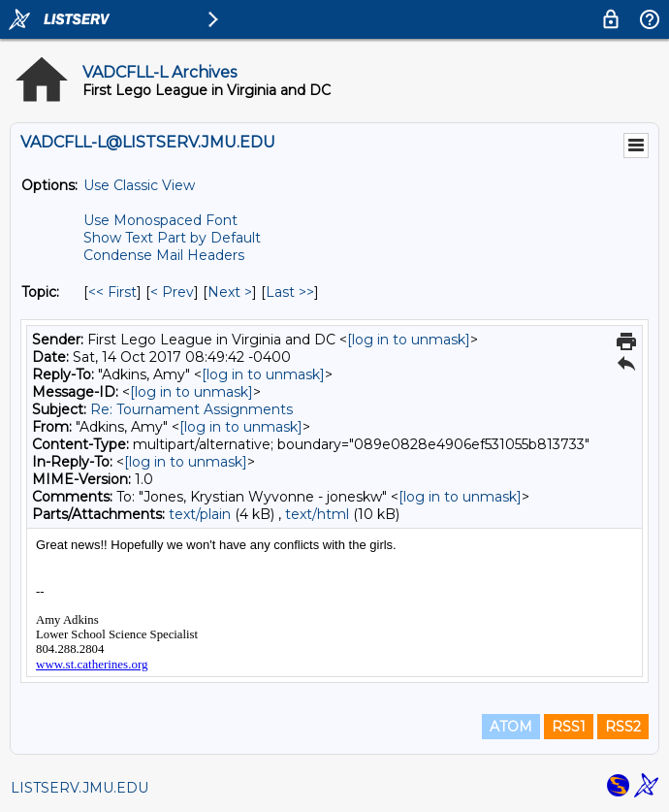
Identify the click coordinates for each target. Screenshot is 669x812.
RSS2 (623, 727)
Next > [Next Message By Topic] (230, 292)
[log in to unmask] (409, 340)
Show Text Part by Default (172, 238)
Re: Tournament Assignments (191, 409)
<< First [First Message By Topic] (112, 292)
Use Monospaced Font (160, 220)
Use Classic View (139, 185)
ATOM (511, 727)
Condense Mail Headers (164, 255)
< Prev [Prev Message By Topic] (172, 292)
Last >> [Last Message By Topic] (290, 292)
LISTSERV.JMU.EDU (80, 788)
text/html (317, 514)
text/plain (200, 514)
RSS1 (569, 727)
